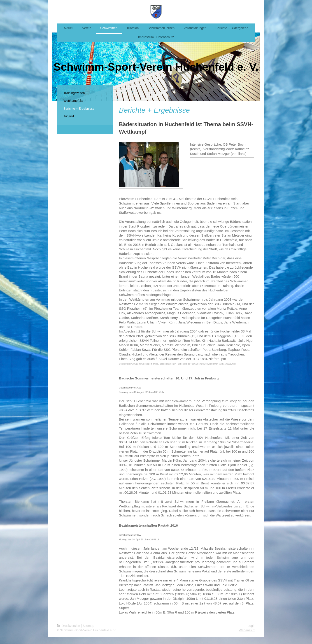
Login (251, 626)
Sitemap (88, 626)
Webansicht (247, 630)
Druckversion (69, 626)
